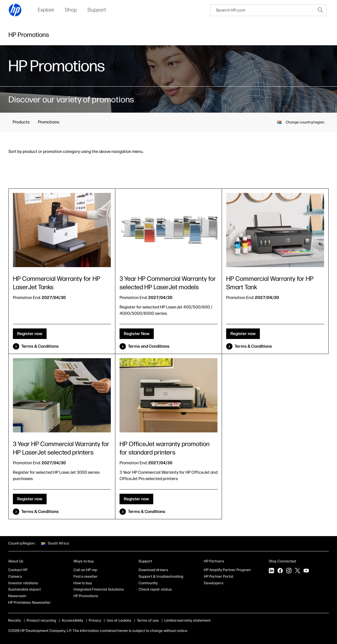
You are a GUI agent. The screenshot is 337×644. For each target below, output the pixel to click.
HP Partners (214, 561)
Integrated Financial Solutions (99, 589)
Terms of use (148, 620)
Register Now (137, 334)
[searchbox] (263, 10)
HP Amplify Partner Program (227, 570)
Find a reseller (86, 576)
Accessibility (72, 620)
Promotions (49, 122)
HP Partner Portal (219, 576)
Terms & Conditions (40, 346)
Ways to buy (84, 561)
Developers (214, 583)
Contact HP (18, 570)
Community (148, 583)
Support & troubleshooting (161, 576)
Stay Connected (282, 561)
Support (145, 561)
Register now (30, 334)
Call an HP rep (85, 570)
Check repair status (155, 589)
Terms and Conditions (149, 346)
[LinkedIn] (271, 571)
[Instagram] (289, 571)
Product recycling (41, 620)
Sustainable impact (24, 589)
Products (21, 122)
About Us (16, 561)
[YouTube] (306, 571)
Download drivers (153, 570)
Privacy (95, 620)
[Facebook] (280, 571)
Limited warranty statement (187, 620)
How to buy (83, 583)
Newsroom (17, 596)
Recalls (15, 620)
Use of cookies (119, 620)
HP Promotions (86, 596)
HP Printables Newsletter (29, 603)
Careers (15, 576)
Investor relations (23, 583)
